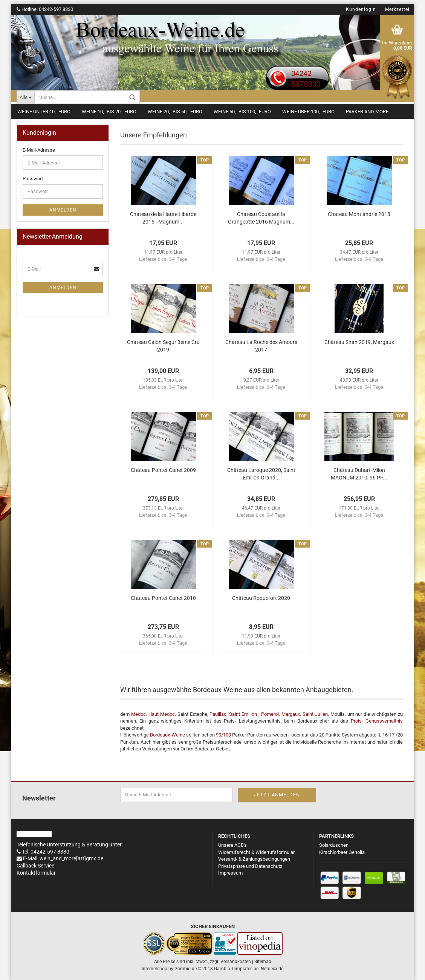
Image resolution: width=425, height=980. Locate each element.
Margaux (291, 714)
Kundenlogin (361, 9)
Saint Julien (315, 714)
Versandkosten (236, 962)
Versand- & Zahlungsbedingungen (254, 859)
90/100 (223, 735)
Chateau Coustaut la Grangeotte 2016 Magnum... (261, 218)
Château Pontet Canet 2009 (163, 470)
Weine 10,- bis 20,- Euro (109, 112)
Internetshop (154, 969)
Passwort (33, 179)
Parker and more (367, 112)
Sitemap (263, 962)
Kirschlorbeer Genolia (342, 852)
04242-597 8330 (56, 9)
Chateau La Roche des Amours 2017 (261, 346)
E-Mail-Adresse (39, 150)
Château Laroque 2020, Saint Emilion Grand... (261, 474)
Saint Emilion (243, 714)
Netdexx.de (272, 969)
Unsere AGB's (232, 845)
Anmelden (63, 210)
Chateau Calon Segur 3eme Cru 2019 (163, 346)
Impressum (230, 873)
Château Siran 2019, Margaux (359, 342)
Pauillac (218, 714)
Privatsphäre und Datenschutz (250, 866)
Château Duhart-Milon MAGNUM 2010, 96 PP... (359, 474)
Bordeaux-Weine (167, 735)
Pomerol (270, 714)
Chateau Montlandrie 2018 (359, 214)
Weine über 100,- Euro (308, 112)
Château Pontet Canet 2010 (163, 598)
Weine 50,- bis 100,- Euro (242, 112)
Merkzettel (397, 9)
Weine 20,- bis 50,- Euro (175, 112)
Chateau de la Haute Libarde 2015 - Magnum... (163, 218)
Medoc (138, 714)
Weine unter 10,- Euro (44, 112)
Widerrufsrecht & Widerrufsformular (256, 852)
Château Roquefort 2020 (261, 598)
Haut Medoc (162, 714)
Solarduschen (334, 845)
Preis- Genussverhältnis (375, 721)
